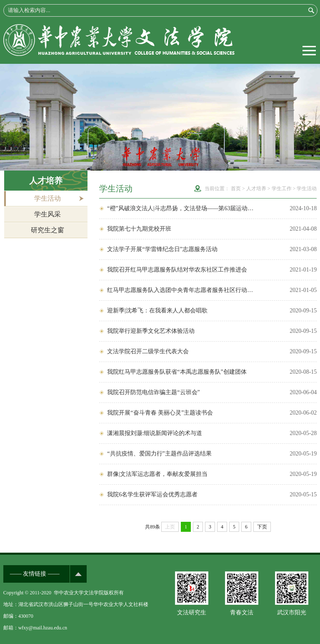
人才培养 (256, 189)
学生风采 (47, 214)
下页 (262, 527)
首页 (236, 189)
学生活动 (47, 198)
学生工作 (282, 189)
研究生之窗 (47, 230)
